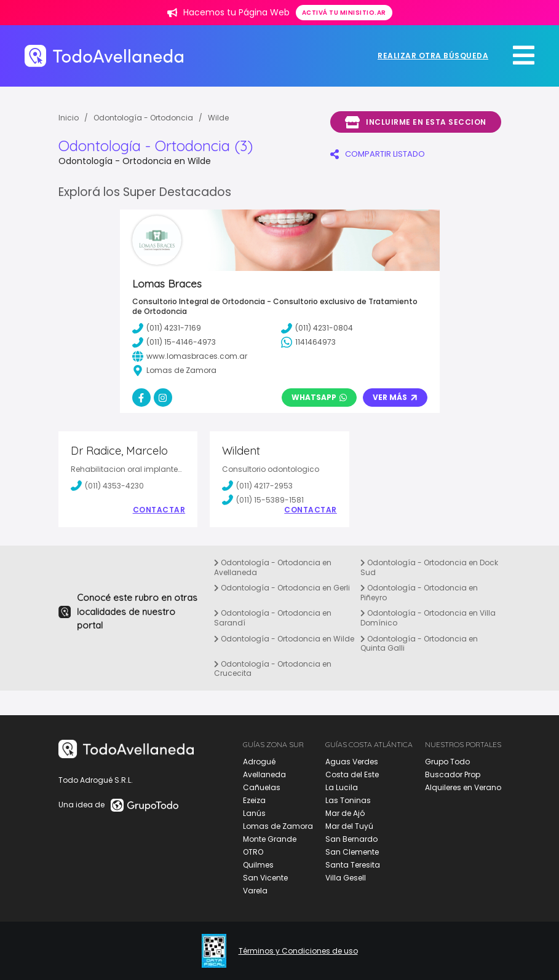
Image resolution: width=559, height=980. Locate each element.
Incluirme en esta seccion (416, 122)
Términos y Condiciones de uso (298, 951)
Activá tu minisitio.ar (344, 13)
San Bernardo (351, 839)
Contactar (159, 510)
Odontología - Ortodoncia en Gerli (282, 588)
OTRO (253, 852)
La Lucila (342, 787)
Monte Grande (270, 839)
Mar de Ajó (345, 813)
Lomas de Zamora (278, 826)
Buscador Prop (453, 774)
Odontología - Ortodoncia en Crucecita (273, 669)
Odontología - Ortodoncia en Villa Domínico (428, 618)
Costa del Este (352, 774)
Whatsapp (319, 397)
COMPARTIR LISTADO (378, 154)
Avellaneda (264, 774)
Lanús (254, 813)
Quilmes (258, 865)
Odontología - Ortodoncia (143, 118)
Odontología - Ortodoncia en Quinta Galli (419, 644)
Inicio (69, 118)
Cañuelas (262, 787)
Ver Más (395, 397)
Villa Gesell (346, 878)
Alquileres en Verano (463, 787)
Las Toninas (348, 800)
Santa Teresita (353, 865)
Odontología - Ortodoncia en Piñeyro (419, 593)
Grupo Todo (447, 762)
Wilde (218, 118)
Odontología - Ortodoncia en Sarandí (273, 618)
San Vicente (265, 878)
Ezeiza (254, 800)
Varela (255, 891)
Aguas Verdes (352, 762)
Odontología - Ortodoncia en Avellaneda (273, 567)
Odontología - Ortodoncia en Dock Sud (429, 567)
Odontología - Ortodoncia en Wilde (284, 639)
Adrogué (259, 762)
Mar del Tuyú (349, 826)
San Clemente (352, 852)
